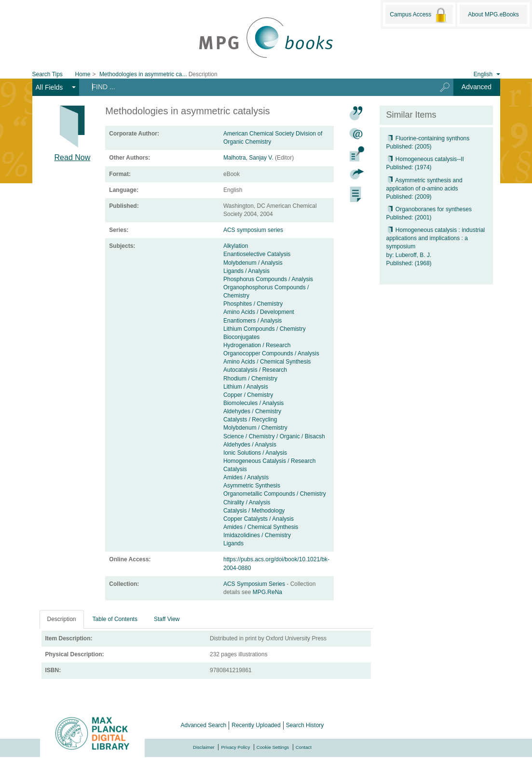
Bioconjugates (241, 337)
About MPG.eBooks (493, 14)
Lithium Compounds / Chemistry (265, 329)
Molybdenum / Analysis (253, 263)
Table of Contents (115, 619)
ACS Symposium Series (255, 584)
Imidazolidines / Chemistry (257, 535)
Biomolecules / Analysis (253, 403)
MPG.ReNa (267, 592)
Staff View (167, 619)
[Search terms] (254, 87)
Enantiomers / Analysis (252, 321)
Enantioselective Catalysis (257, 254)
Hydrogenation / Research (257, 345)
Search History (305, 725)
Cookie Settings (273, 747)
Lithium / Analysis (246, 387)
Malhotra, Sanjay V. (248, 158)
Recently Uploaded (256, 725)
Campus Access (419, 15)
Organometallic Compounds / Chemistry (275, 494)
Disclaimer (204, 747)
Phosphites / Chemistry (253, 304)
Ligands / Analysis (246, 271)
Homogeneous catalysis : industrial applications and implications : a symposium (436, 238)
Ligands (233, 543)
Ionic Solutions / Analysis (255, 453)
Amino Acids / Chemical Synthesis (267, 362)
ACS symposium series (253, 230)
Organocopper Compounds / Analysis (271, 353)
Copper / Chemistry (248, 395)
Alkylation (236, 246)
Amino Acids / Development (259, 312)
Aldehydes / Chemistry (252, 411)
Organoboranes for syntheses (429, 209)
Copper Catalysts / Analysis (259, 519)
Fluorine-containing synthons (428, 138)
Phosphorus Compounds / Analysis (268, 279)
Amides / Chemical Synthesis (261, 527)
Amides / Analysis (246, 477)
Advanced (477, 87)
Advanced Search (204, 725)
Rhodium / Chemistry (250, 379)
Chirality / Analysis (247, 502)
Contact (304, 747)
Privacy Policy (235, 747)
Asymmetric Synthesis (252, 486)
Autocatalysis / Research (255, 370)
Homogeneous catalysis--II (425, 159)
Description (62, 619)
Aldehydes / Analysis (250, 445)
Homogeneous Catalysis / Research (269, 461)
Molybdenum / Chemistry (255, 428)
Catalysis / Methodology (254, 511)
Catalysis (235, 469)
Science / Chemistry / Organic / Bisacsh (274, 436)
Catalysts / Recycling (250, 420)
